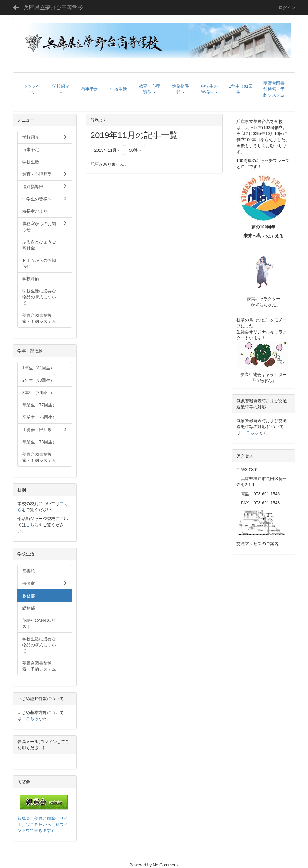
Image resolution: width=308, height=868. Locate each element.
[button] (61, 89)
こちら (32, 525)
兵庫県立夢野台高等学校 (53, 8)
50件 (135, 150)
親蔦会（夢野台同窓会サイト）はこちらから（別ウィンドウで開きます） (43, 824)
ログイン (287, 8)
